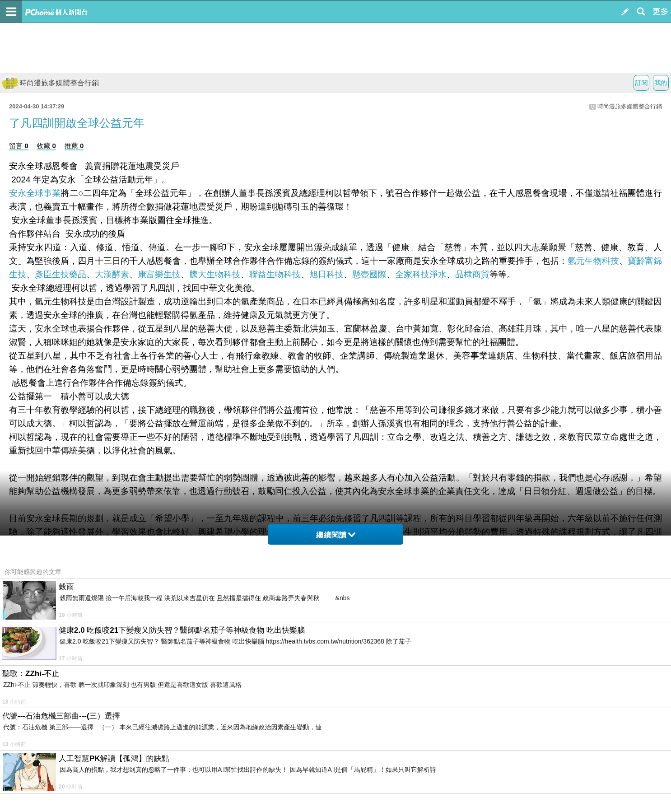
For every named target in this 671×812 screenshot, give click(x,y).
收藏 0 (46, 146)
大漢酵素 (112, 274)
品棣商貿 (472, 274)
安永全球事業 (35, 193)
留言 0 (19, 146)
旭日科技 (326, 274)
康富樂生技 (159, 274)
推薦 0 (74, 146)
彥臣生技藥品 (61, 274)
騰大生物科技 (215, 274)
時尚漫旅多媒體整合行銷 (51, 83)
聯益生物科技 (275, 274)
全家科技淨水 (421, 274)
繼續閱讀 (336, 535)
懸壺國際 (369, 274)
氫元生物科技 (593, 261)
